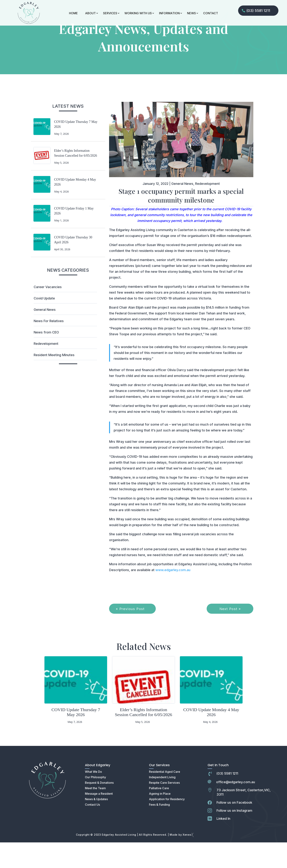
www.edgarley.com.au (173, 596)
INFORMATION (169, 13)
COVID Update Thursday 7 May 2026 (76, 738)
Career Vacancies (48, 313)
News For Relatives (49, 347)
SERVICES (110, 13)
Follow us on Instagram (234, 836)
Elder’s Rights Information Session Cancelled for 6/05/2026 (144, 738)
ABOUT (90, 13)
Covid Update (44, 324)
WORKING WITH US (138, 13)
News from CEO (46, 358)
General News (45, 335)
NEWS (191, 13)
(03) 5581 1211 (258, 11)
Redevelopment (46, 369)
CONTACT (211, 13)
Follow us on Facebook (234, 828)
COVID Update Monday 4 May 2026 (211, 738)
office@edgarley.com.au (236, 808)
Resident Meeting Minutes (54, 381)
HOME (73, 13)
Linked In (223, 844)
